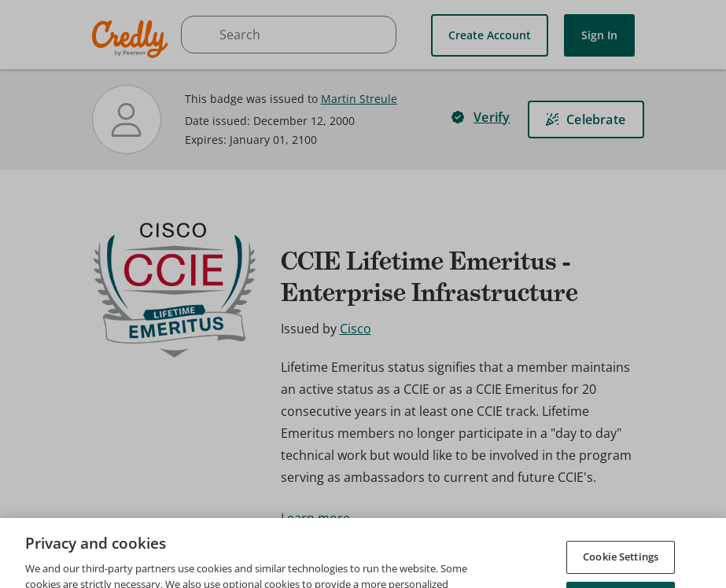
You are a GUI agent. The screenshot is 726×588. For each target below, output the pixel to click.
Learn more (315, 518)
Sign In (599, 35)
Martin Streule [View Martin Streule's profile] (359, 99)
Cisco (356, 329)
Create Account (490, 35)
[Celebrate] (586, 119)
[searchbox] (289, 35)
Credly (133, 39)
